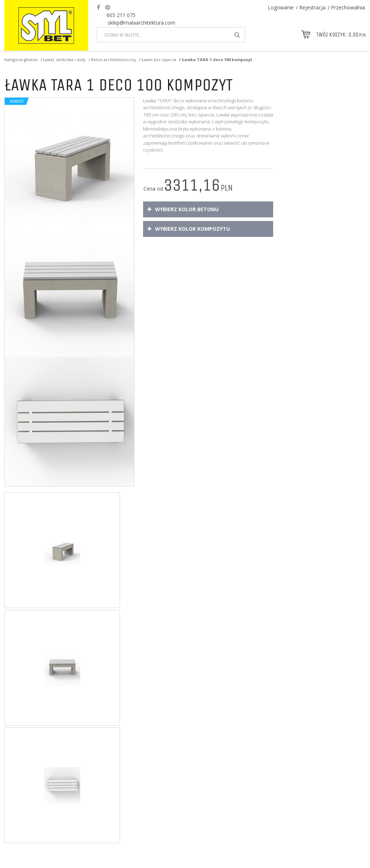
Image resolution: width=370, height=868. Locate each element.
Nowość (17, 101)
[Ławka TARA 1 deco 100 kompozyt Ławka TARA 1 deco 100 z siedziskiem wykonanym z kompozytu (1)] (69, 162)
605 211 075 (121, 15)
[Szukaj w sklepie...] (164, 35)
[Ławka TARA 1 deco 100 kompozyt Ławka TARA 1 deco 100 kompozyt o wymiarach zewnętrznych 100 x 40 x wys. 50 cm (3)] (69, 421)
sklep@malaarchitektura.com (141, 23)
